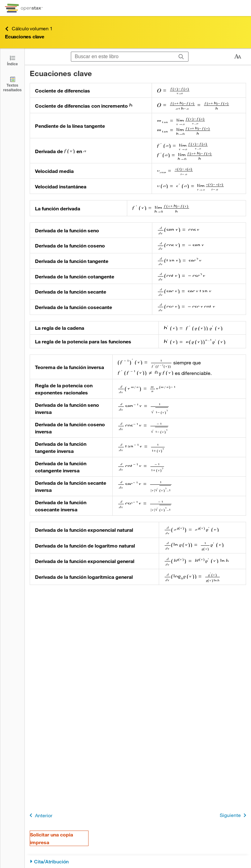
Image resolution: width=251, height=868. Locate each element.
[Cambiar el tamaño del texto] (238, 57)
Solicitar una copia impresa (52, 838)
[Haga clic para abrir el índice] (12, 60)
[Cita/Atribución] (138, 862)
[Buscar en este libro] (123, 57)
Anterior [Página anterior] (40, 815)
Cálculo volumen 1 (29, 29)
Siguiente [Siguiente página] (234, 815)
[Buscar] (181, 57)
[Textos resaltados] (12, 84)
